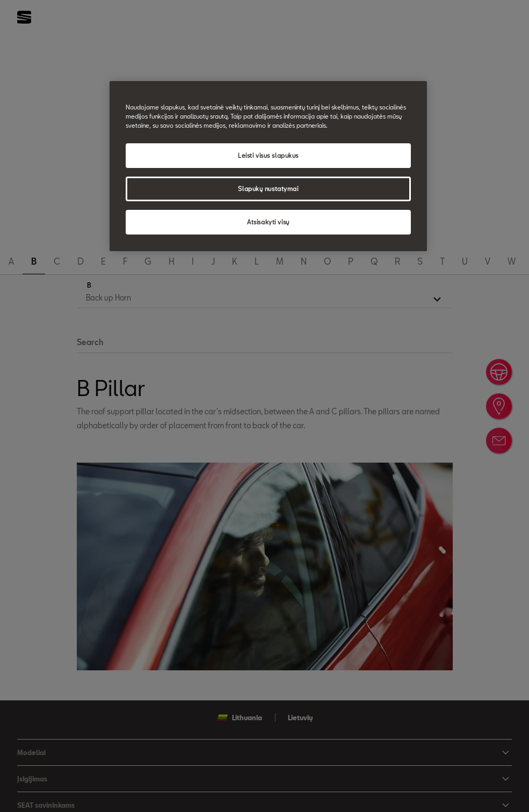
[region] (268, 166)
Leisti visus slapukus (268, 155)
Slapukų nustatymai (268, 189)
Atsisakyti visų (268, 222)
